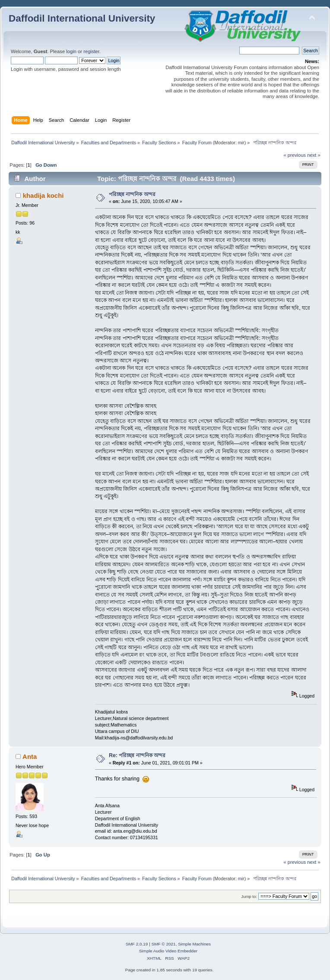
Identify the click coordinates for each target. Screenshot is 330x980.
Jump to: (249, 896)
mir (241, 143)
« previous (295, 155)
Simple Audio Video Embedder (168, 951)
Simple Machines (194, 944)
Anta (30, 756)
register (91, 51)
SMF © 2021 (164, 944)
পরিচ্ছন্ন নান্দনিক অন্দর (132, 194)
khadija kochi (43, 195)
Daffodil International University (82, 18)
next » (314, 155)
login (71, 51)
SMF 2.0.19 (137, 944)
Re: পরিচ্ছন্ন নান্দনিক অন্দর (137, 755)
